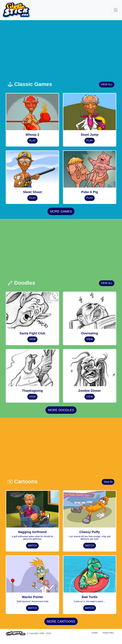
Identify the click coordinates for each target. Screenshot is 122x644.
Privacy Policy (108, 633)
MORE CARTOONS (61, 621)
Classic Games (30, 84)
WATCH (32, 546)
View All (108, 482)
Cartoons (23, 481)
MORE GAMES (61, 211)
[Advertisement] (63, 50)
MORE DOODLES (61, 410)
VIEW (32, 339)
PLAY (32, 141)
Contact (95, 633)
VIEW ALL (107, 84)
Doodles (21, 283)
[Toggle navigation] (116, 10)
